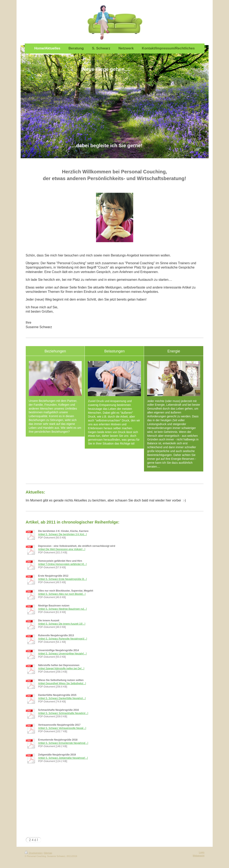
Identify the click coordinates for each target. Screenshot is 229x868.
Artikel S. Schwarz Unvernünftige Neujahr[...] (62, 654)
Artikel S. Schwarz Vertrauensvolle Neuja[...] (62, 728)
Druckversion (34, 853)
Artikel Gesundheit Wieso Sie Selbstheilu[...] (62, 683)
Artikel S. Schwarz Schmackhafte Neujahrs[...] (63, 713)
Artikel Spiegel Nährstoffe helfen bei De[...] (61, 669)
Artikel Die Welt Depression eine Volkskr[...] (62, 549)
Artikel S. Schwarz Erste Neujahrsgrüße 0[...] (63, 579)
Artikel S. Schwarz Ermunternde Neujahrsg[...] (63, 743)
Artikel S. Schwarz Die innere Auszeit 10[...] (62, 624)
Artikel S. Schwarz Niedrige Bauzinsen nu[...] (63, 609)
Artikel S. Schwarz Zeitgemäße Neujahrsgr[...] (63, 758)
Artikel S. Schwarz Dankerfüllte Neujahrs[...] (62, 698)
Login (202, 852)
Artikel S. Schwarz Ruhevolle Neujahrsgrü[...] (63, 639)
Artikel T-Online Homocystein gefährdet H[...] (62, 564)
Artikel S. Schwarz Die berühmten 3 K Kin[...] (63, 534)
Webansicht (198, 856)
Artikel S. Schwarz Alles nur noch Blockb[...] (62, 594)
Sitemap (48, 853)
